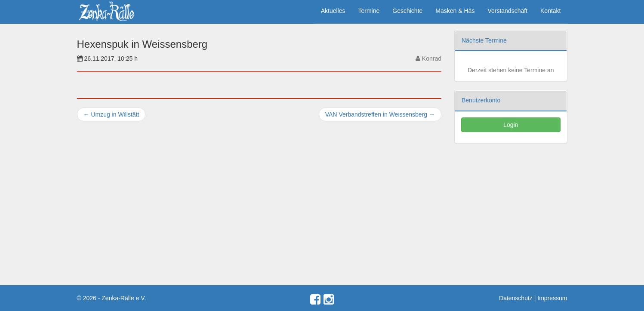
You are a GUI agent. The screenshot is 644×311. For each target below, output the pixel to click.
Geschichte (407, 11)
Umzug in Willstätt (111, 114)
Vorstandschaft (507, 11)
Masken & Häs (455, 11)
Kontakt (550, 11)
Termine (369, 11)
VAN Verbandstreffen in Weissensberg (380, 114)
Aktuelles (333, 11)
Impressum (552, 298)
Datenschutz (516, 298)
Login (511, 125)
